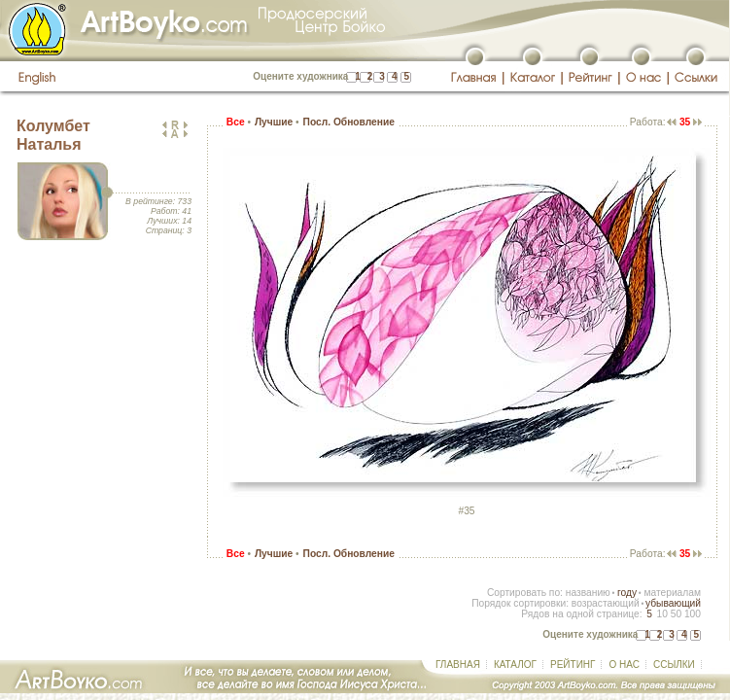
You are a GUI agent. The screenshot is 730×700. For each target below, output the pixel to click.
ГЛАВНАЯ (458, 665)
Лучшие (274, 122)
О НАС (624, 665)
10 (661, 614)
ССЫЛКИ (674, 665)
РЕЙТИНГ (573, 665)
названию (588, 593)
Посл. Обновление (349, 122)
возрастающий (606, 603)
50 (676, 614)
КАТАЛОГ (515, 665)
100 (693, 614)
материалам (672, 593)
